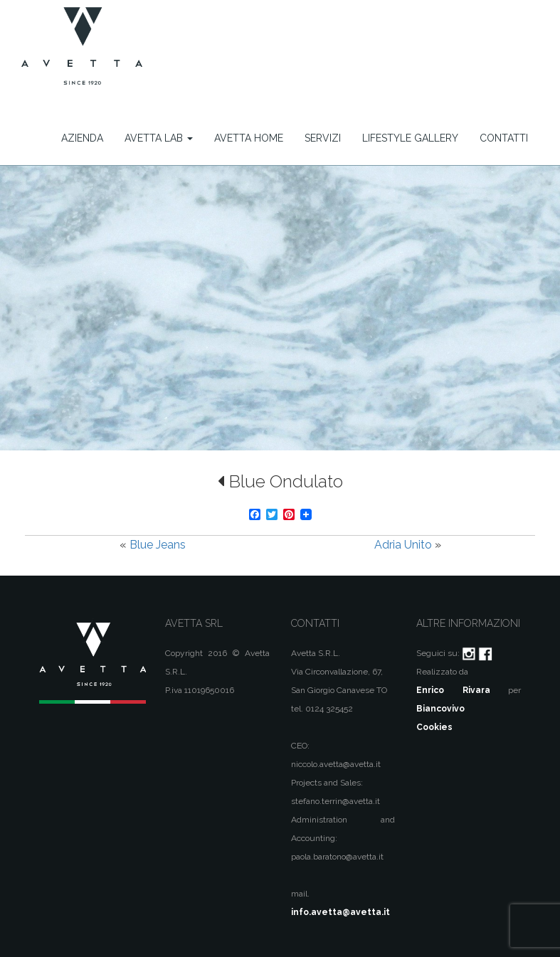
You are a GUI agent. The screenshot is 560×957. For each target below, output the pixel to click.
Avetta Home (249, 138)
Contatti (504, 138)
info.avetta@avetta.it (340, 912)
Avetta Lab (159, 138)
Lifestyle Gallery (410, 138)
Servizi (323, 138)
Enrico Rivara (453, 690)
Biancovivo (440, 709)
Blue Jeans (158, 545)
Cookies (434, 727)
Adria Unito (403, 545)
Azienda (82, 138)
